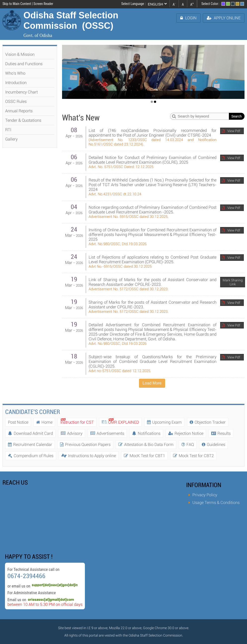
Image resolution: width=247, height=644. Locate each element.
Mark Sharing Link (233, 282)
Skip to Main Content (17, 4)
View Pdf (234, 131)
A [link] (174, 4)
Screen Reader (43, 4)
